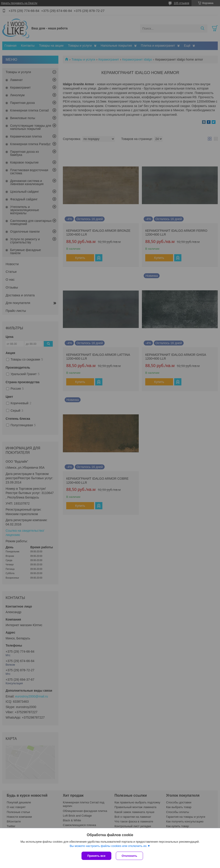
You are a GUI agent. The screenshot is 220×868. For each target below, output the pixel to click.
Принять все (96, 856)
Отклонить (129, 856)
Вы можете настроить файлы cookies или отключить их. (108, 846)
